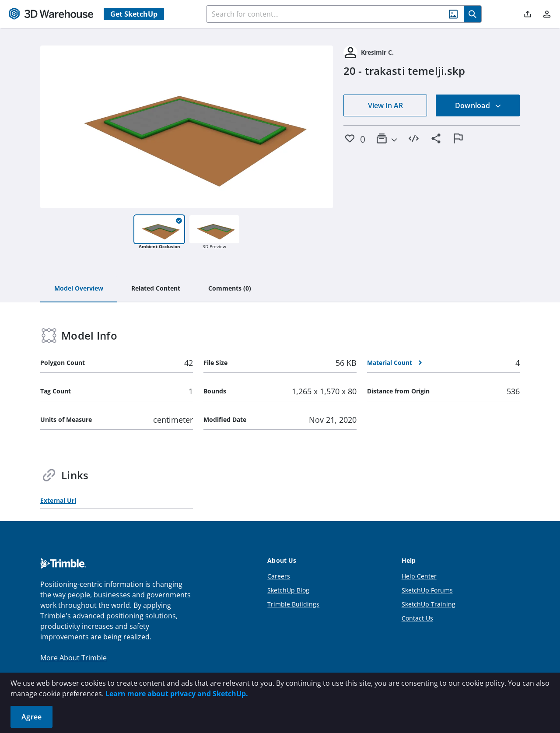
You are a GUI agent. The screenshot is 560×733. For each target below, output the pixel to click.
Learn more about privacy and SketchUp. (177, 694)
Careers (279, 576)
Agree (31, 717)
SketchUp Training (429, 604)
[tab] (79, 289)
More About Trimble (73, 658)
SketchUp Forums (427, 590)
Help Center (419, 576)
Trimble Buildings (293, 604)
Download (478, 105)
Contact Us (417, 618)
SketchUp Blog (288, 590)
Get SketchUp (134, 14)
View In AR (385, 105)
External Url (58, 500)
